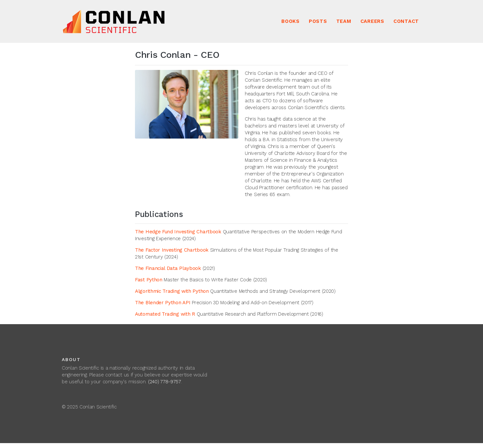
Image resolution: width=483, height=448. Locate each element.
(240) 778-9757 (164, 382)
